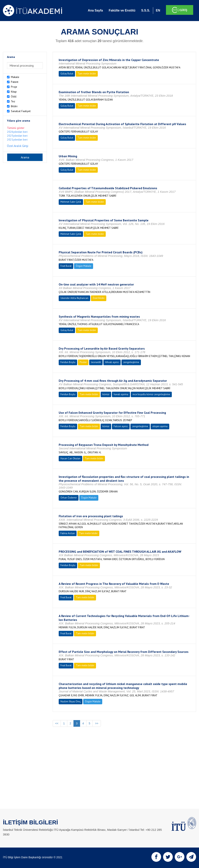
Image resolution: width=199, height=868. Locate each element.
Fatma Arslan (68, 533)
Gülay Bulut (67, 74)
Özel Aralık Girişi (18, 146)
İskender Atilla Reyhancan (74, 298)
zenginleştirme (131, 362)
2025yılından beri (17, 136)
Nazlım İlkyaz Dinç (71, 701)
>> (97, 723)
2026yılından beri (17, 132)
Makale (15, 77)
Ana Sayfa (95, 10)
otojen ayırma (160, 426)
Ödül (14, 96)
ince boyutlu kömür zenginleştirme (151, 394)
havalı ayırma (121, 394)
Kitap (14, 92)
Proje (14, 87)
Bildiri (14, 106)
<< (57, 723)
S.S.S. (145, 10)
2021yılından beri (17, 140)
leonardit (96, 362)
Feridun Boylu (68, 362)
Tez (13, 101)
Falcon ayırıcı (121, 426)
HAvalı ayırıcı (112, 362)
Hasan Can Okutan (70, 458)
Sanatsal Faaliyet (21, 111)
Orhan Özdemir (69, 498)
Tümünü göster (16, 128)
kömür (106, 394)
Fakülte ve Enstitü (122, 10)
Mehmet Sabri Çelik (71, 202)
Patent (15, 82)
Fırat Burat (66, 266)
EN (158, 10)
